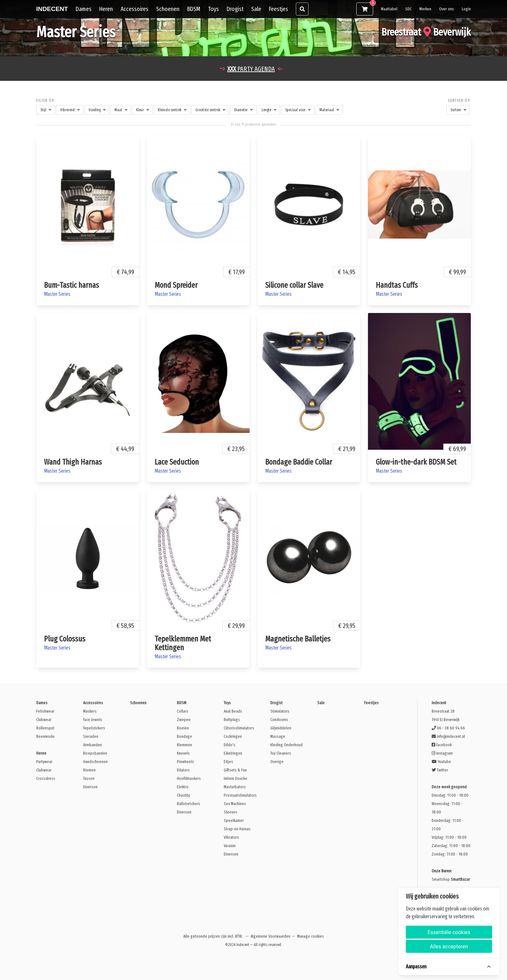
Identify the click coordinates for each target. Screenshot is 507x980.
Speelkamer (234, 820)
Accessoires (135, 9)
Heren (106, 9)
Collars (183, 711)
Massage (278, 736)
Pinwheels (185, 762)
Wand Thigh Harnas (73, 462)
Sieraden (91, 736)
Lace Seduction (177, 462)
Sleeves (231, 812)
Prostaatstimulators (240, 795)
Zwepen (184, 720)
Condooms (279, 720)
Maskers (90, 711)
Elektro (183, 787)
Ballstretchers (189, 804)
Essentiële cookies (449, 932)
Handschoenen (95, 762)
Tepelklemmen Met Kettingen (183, 643)
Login (466, 9)
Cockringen (233, 736)
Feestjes (279, 9)
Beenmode (45, 736)
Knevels (183, 753)
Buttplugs (232, 720)
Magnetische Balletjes (298, 639)
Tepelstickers (94, 728)
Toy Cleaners (281, 753)
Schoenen (168, 9)
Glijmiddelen (281, 728)
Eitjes (228, 762)
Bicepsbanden (95, 753)
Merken (425, 9)
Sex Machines (235, 804)
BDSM (194, 9)
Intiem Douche (236, 778)
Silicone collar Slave (294, 285)
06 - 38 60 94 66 (448, 728)
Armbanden (92, 745)
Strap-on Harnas (237, 829)
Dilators (183, 770)
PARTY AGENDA (251, 69)
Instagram (442, 753)
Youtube (441, 762)
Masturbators (235, 787)
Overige (277, 762)
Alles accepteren (449, 947)
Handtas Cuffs (397, 285)
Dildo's (230, 745)
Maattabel (389, 9)
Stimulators (280, 711)
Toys (213, 9)
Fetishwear (45, 711)
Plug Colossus (65, 639)
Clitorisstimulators (239, 728)
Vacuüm (230, 846)
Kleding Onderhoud (286, 745)
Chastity (183, 795)
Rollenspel (45, 728)
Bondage (184, 736)
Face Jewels (93, 720)
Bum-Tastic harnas (71, 285)
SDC (408, 9)
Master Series (57, 294)
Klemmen (184, 745)
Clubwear (44, 720)
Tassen (89, 778)
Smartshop (451, 879)
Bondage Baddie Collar (299, 462)
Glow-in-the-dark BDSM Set (416, 462)
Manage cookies (311, 936)
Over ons (447, 9)
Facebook (442, 745)
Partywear (44, 762)
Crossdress (46, 778)
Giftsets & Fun (235, 770)
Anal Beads (233, 711)
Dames (84, 9)
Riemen (89, 770)
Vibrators (231, 837)
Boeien (183, 728)
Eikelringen (233, 753)
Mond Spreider (176, 285)
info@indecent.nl (448, 736)
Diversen (90, 787)
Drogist (235, 9)
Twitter (440, 770)
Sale (256, 9)
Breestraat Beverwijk (426, 32)
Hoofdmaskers (189, 778)
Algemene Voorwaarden (270, 936)
